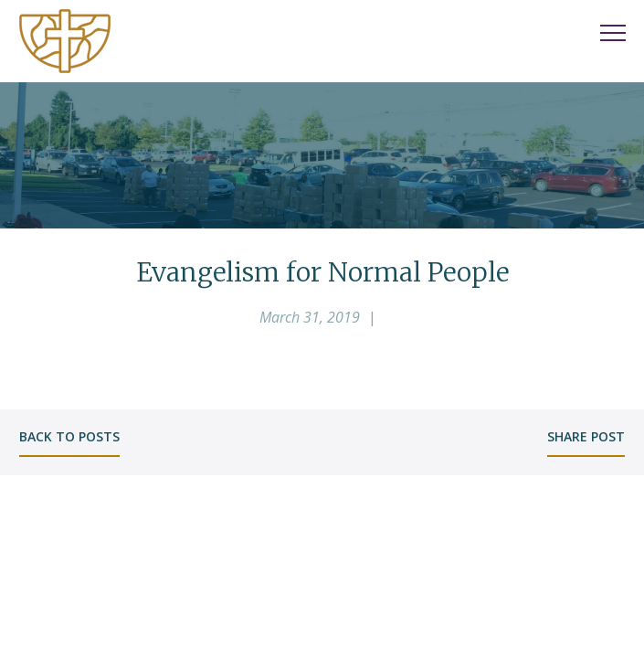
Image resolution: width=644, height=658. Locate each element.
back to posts (69, 436)
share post (586, 436)
